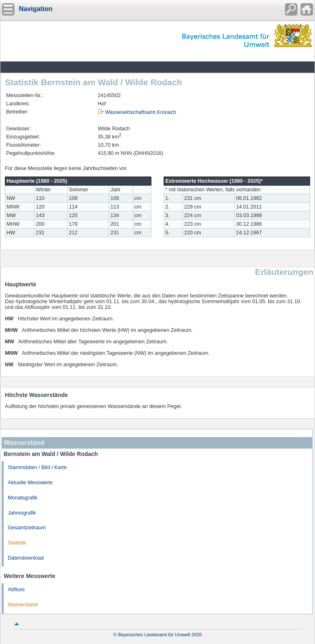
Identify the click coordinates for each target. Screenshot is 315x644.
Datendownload (26, 558)
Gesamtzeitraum (27, 528)
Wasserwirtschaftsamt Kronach (140, 112)
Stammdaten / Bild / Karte (37, 467)
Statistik (17, 543)
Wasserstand (23, 605)
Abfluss (16, 590)
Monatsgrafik (23, 498)
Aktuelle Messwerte (30, 483)
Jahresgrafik (22, 513)
